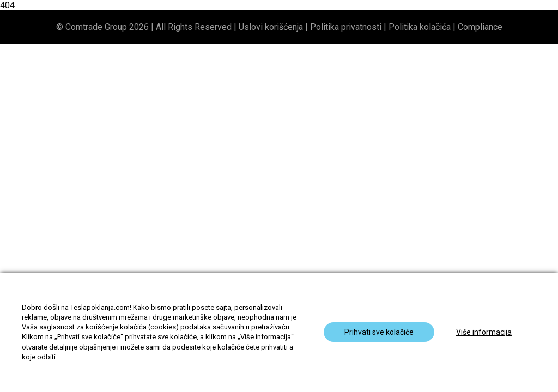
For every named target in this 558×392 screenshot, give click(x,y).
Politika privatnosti (346, 27)
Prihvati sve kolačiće (379, 332)
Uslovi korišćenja (271, 27)
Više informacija (484, 332)
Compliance (480, 27)
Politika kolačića (420, 27)
